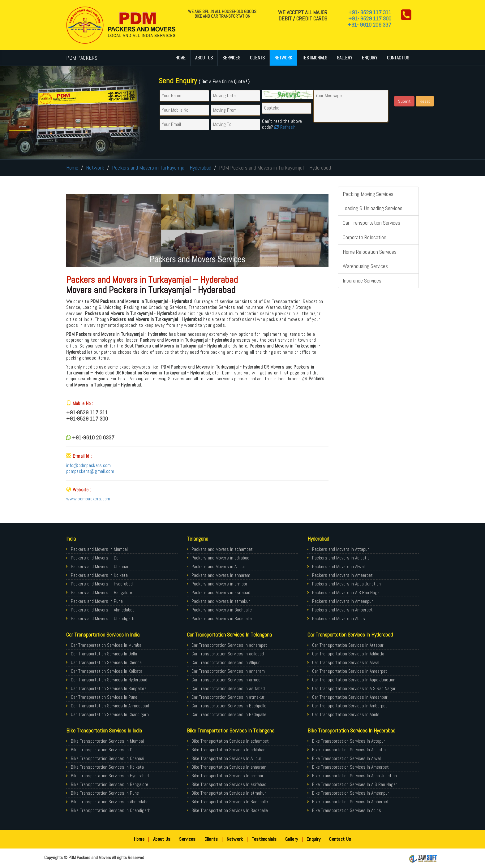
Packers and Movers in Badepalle (222, 618)
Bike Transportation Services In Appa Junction (354, 776)
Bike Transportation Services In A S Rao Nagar (355, 784)
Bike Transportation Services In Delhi (105, 750)
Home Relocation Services (370, 252)
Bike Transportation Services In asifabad (229, 784)
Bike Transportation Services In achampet (230, 741)
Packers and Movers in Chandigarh (103, 618)
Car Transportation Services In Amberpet (350, 706)
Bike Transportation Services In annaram (229, 767)
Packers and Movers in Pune (97, 601)
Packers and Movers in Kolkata (99, 575)
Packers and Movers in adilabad (220, 558)
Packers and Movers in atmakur (221, 601)
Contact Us (398, 58)
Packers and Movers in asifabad (221, 592)
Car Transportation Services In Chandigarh (110, 714)
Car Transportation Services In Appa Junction (354, 680)
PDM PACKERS (82, 58)
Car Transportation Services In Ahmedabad (110, 706)
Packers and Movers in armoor (219, 584)
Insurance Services (362, 281)
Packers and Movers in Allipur (218, 566)
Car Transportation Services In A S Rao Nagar (354, 688)
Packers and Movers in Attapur (341, 549)
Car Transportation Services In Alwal (346, 662)
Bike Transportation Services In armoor (227, 776)
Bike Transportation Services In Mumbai (107, 741)
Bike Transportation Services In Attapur (349, 741)
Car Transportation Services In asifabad (228, 688)
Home (180, 58)
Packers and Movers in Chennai (99, 566)
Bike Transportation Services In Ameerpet (350, 767)
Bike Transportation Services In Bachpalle (230, 802)
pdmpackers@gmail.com (90, 471)
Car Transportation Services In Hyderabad (109, 680)
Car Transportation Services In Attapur (348, 645)
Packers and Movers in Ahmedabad (103, 610)
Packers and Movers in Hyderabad (102, 584)
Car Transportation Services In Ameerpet (350, 671)
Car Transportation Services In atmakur (228, 697)
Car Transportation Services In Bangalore (109, 688)
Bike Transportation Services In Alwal (346, 758)
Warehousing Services (365, 266)
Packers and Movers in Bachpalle (222, 610)
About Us (204, 58)
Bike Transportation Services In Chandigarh (111, 810)
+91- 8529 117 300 (370, 18)
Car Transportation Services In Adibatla (348, 654)
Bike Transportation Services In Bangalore (109, 784)
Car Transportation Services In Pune (104, 697)
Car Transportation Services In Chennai (107, 662)
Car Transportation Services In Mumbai (107, 645)
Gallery (345, 58)
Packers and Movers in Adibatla (341, 558)
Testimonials (315, 58)
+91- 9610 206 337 (369, 25)
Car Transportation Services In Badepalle (229, 714)
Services (231, 58)
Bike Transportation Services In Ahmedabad (111, 802)
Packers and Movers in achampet (222, 549)
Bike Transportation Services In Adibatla (349, 750)
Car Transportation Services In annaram (228, 671)
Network (283, 58)
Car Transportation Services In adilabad (228, 654)
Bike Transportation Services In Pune (105, 793)
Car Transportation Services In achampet (229, 645)
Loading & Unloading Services (373, 208)
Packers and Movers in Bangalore (101, 592)
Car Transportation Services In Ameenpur (350, 697)
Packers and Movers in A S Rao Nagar (347, 592)
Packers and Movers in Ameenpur (343, 601)
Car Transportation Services (371, 223)
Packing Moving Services (368, 194)
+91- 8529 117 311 (370, 12)
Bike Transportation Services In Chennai (107, 758)
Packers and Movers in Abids (339, 618)
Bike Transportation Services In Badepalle (230, 810)
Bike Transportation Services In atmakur (229, 793)
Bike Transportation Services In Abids (347, 810)
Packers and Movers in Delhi (97, 558)
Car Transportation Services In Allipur (226, 662)
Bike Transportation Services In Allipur (226, 758)
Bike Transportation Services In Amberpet (350, 802)
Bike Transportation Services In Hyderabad (110, 776)
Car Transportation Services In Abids (346, 714)
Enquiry (370, 58)
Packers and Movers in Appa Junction (346, 584)
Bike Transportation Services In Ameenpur (351, 793)
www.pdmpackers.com (88, 499)
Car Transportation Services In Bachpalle (229, 706)
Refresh (284, 127)
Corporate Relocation (365, 237)
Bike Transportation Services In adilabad (228, 750)
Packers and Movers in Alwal (338, 566)
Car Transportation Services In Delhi (104, 654)
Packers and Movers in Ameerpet (342, 575)
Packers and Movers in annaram (221, 575)
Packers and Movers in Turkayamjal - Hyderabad (162, 168)
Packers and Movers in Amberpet (342, 610)
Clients (257, 58)
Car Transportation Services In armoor (227, 680)
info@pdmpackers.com (89, 465)
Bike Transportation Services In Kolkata (107, 767)
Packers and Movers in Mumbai (99, 549)
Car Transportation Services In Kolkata (107, 671)
